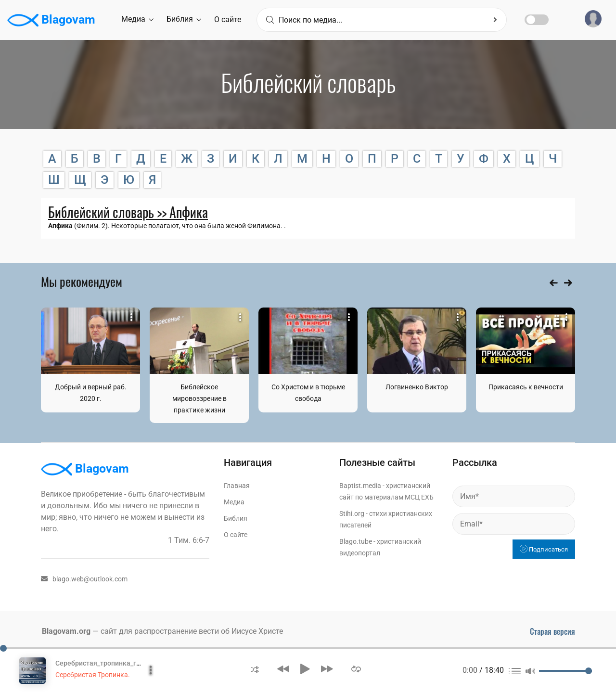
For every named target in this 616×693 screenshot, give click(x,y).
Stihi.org (352, 513)
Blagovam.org (66, 631)
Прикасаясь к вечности (526, 387)
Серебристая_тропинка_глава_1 (107, 663)
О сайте (228, 19)
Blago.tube (356, 541)
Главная (237, 486)
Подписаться (544, 549)
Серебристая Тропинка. (93, 675)
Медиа (137, 19)
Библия (184, 19)
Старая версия (552, 631)
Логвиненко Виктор (417, 387)
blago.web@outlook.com (84, 579)
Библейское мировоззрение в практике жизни (199, 398)
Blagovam (51, 20)
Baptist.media (360, 486)
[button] (255, 669)
